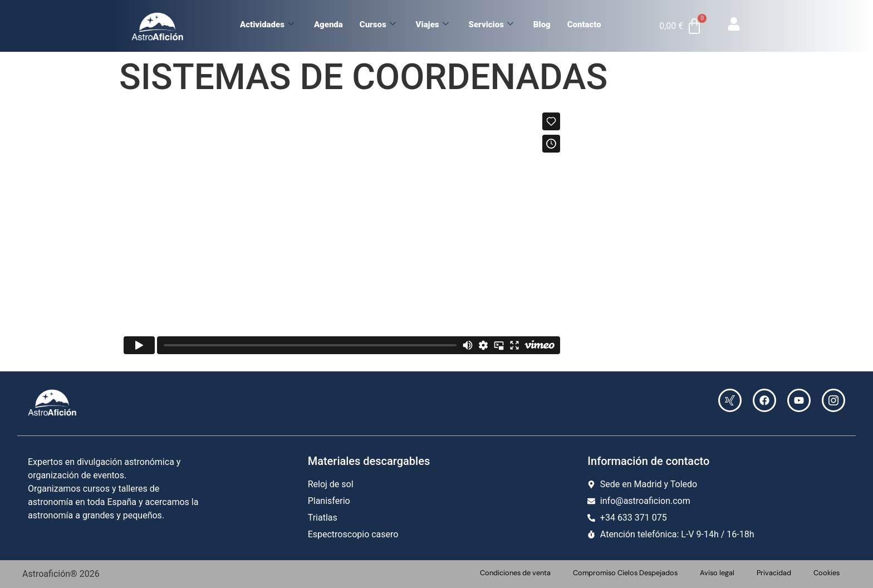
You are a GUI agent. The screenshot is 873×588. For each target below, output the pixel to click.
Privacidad (774, 573)
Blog (542, 24)
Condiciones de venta (515, 573)
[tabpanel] (436, 235)
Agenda (328, 24)
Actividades (267, 24)
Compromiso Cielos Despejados (625, 573)
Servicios (491, 24)
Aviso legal (717, 573)
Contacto (584, 24)
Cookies (827, 573)
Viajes (432, 24)
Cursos (378, 24)
